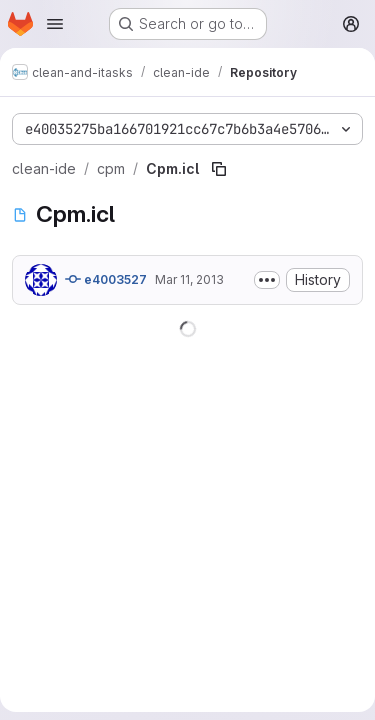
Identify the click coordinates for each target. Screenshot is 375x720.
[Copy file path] (219, 169)
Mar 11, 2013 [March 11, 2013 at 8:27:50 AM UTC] (189, 279)
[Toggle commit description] (267, 280)
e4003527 (106, 279)
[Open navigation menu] (55, 24)
